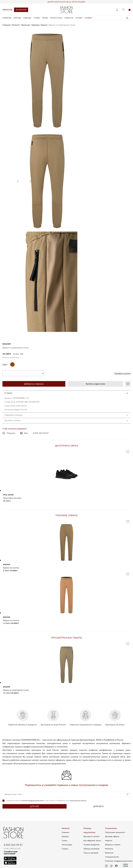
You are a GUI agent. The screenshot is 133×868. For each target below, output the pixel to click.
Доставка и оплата (13, 420)
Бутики (79, 18)
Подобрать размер (122, 373)
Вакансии (109, 853)
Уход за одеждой (91, 853)
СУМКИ (37, 18)
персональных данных (78, 801)
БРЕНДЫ (17, 18)
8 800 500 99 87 (41, 433)
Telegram (9, 433)
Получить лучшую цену (12, 357)
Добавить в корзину (34, 384)
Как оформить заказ (92, 841)
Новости (69, 18)
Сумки (64, 841)
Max (24, 433)
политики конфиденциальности (32, 801)
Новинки (65, 833)
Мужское (21, 10)
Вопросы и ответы (113, 845)
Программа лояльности (115, 833)
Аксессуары (67, 845)
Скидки (88, 18)
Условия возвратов (91, 845)
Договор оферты (112, 837)
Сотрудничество (112, 857)
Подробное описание (13, 415)
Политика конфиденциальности (119, 861)
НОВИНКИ (7, 18)
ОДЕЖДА (27, 18)
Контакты (109, 849)
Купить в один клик (95, 384)
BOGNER (7, 344)
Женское (7, 10)
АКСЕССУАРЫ (56, 18)
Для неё (34, 807)
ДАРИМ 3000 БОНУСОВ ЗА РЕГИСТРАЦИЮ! (66, 2)
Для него (99, 807)
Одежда (65, 837)
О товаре (8, 393)
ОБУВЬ (45, 18)
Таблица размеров (91, 849)
